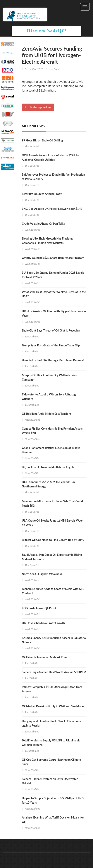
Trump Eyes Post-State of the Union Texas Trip (51, 345)
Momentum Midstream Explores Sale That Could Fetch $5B (52, 503)
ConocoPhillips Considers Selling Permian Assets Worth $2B (52, 431)
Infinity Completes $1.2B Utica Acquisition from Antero (52, 689)
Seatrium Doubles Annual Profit (42, 194)
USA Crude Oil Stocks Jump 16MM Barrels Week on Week (53, 523)
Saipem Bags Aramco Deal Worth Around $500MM (54, 672)
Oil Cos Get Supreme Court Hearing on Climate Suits (51, 762)
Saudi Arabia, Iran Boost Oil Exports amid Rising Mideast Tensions (52, 557)
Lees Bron (54, 69)
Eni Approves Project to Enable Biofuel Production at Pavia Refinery (53, 177)
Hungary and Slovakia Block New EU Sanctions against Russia (51, 723)
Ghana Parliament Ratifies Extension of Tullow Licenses (51, 450)
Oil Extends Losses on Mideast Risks (45, 657)
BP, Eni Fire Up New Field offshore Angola (48, 467)
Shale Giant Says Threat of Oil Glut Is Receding (51, 330)
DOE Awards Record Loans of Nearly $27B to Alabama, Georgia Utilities (50, 157)
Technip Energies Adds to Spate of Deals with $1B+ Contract (54, 591)
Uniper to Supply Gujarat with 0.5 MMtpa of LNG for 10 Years (53, 800)
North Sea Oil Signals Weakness (42, 574)
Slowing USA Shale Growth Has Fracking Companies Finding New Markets (47, 241)
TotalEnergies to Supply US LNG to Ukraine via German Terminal (51, 743)
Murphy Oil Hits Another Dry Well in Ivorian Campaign (49, 377)
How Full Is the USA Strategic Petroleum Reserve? (53, 360)
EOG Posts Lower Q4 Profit (39, 608)
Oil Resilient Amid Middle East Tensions (47, 414)
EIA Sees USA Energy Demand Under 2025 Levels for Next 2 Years (53, 275)
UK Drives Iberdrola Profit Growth (43, 623)
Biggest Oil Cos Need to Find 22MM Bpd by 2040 (53, 540)
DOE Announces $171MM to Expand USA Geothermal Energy (48, 484)
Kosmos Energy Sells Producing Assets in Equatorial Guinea (54, 640)
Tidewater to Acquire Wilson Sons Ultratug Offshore (49, 397)
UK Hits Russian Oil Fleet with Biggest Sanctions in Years (54, 313)
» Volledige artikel (38, 107)
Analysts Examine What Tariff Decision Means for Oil (53, 820)
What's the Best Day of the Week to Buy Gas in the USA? (54, 294)
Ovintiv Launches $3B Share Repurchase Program (53, 258)
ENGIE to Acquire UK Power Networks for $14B (52, 209)
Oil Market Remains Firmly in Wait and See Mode (53, 706)
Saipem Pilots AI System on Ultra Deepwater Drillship (50, 781)
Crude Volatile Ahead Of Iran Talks (43, 224)
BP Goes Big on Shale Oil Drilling (42, 140)
